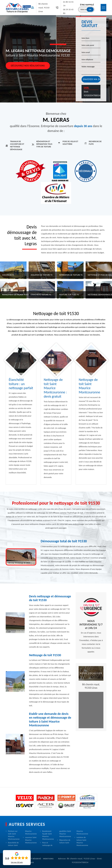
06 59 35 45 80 (68, 11)
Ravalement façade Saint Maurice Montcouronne (48, 835)
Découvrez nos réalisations (28, 66)
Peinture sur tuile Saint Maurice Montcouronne (14, 835)
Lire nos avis (17, 862)
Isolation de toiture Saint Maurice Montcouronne (82, 841)
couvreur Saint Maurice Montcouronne (31, 840)
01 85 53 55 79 (68, 4)
